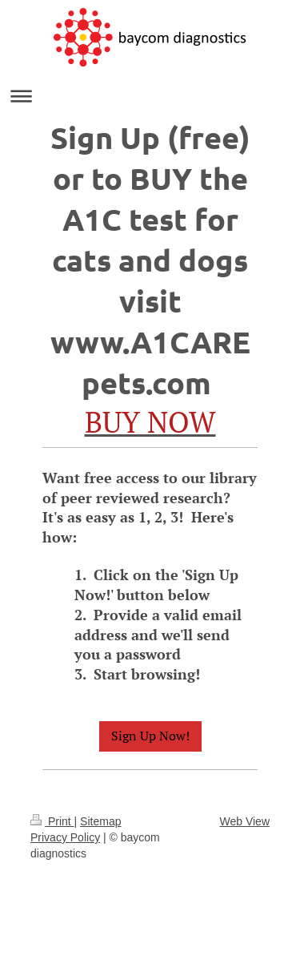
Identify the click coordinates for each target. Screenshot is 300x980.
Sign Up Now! (150, 736)
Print (52, 821)
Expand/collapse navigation (150, 96)
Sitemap (100, 821)
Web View (244, 821)
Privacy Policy (65, 837)
